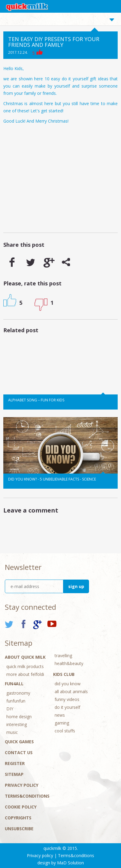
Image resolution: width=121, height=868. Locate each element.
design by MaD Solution (61, 863)
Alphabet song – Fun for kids (36, 400)
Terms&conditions (27, 796)
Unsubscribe (19, 829)
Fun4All (14, 684)
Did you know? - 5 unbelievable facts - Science (52, 479)
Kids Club (64, 674)
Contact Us (19, 752)
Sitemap (14, 774)
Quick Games (19, 742)
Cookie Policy (21, 807)
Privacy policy (22, 785)
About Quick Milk (25, 657)
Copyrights (18, 818)
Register (15, 763)
